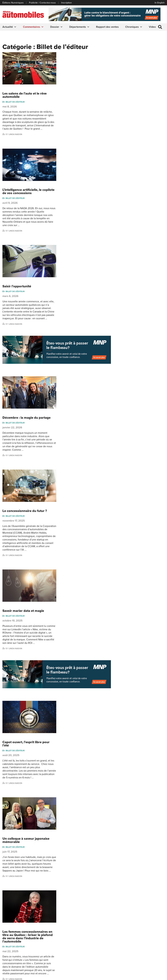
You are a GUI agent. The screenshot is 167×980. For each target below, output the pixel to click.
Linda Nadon (71, 98)
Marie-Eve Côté (148, 926)
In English (160, 3)
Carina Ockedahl (122, 941)
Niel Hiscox (120, 931)
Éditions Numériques (13, 3)
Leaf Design (158, 976)
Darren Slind (120, 961)
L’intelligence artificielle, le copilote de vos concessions (79, 116)
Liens (5, 936)
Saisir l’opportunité (72, 171)
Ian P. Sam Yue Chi (150, 936)
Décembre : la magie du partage (82, 266)
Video (152, 27)
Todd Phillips (120, 946)
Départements (79, 27)
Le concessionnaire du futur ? (80, 320)
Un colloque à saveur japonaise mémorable (82, 534)
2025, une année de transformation (73, 753)
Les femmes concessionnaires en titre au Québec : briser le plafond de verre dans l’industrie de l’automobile (83, 594)
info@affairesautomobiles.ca (53, 908)
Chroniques (134, 27)
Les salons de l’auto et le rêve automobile (80, 55)
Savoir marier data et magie (79, 380)
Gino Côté (119, 926)
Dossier (57, 27)
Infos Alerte (91, 931)
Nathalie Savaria (148, 948)
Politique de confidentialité (16, 976)
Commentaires (33, 27)
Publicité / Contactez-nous (42, 3)
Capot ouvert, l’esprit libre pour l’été (82, 477)
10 (78, 887)
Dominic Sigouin (122, 956)
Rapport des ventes (107, 27)
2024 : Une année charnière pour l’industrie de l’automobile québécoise (83, 814)
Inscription (66, 3)
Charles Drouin (148, 953)
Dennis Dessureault (150, 958)
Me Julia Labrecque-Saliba (151, 942)
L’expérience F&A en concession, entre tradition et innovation (82, 693)
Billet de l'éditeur (71, 62)
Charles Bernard (149, 931)
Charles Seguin (121, 951)
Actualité (9, 27)
